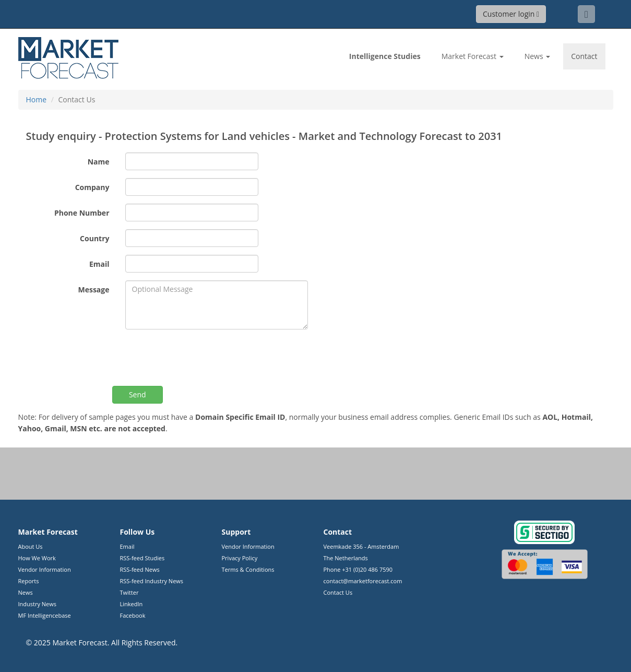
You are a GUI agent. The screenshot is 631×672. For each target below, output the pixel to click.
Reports (29, 581)
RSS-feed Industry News (152, 581)
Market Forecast (80, 642)
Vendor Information (45, 569)
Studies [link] (385, 56)
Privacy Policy (240, 558)
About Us (31, 546)
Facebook (133, 615)
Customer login (511, 14)
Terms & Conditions (248, 569)
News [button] (538, 56)
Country (94, 238)
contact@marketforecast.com (363, 581)
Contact (584, 56)
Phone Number (82, 213)
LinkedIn (132, 604)
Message (93, 290)
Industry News (38, 604)
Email (99, 264)
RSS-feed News (140, 569)
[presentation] (205, 358)
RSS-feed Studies (142, 558)
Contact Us (338, 592)
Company (92, 187)
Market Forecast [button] (473, 56)
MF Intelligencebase (45, 615)
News (26, 592)
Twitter (129, 592)
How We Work (37, 558)
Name (99, 162)
